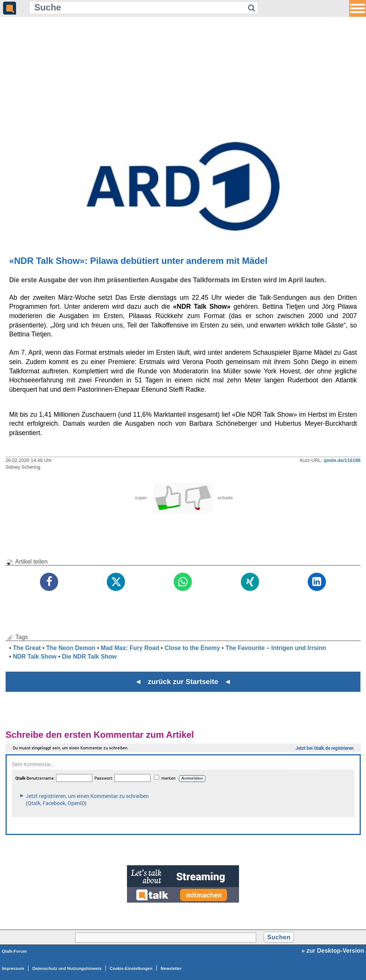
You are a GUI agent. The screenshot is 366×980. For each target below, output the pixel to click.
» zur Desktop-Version (333, 951)
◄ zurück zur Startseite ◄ (183, 682)
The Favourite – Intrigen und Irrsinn (276, 648)
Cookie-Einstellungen (131, 968)
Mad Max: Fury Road (130, 648)
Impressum (13, 968)
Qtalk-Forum (14, 951)
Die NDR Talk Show (89, 657)
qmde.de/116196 (342, 460)
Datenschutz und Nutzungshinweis (67, 968)
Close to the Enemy (192, 648)
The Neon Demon (71, 648)
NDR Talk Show (35, 657)
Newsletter (171, 968)
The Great (27, 648)
